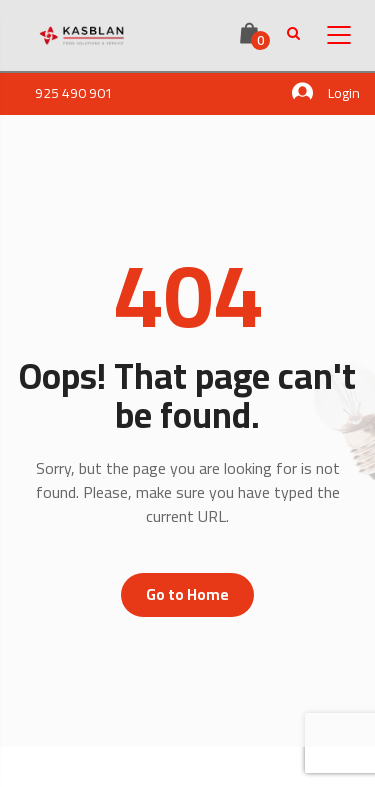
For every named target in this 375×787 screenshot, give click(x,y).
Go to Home (187, 594)
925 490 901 (74, 93)
